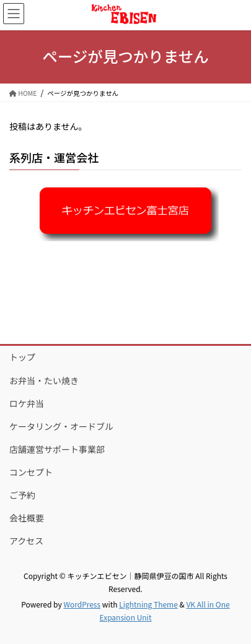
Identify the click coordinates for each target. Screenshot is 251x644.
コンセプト (31, 472)
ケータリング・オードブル (61, 426)
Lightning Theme (148, 604)
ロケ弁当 (27, 403)
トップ (22, 357)
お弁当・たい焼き (44, 380)
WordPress (82, 604)
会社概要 (27, 518)
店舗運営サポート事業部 (57, 449)
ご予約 (22, 495)
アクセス (26, 541)
